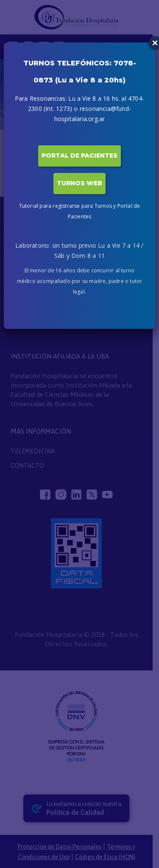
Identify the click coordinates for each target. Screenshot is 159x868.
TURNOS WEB (79, 183)
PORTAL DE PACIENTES (79, 156)
